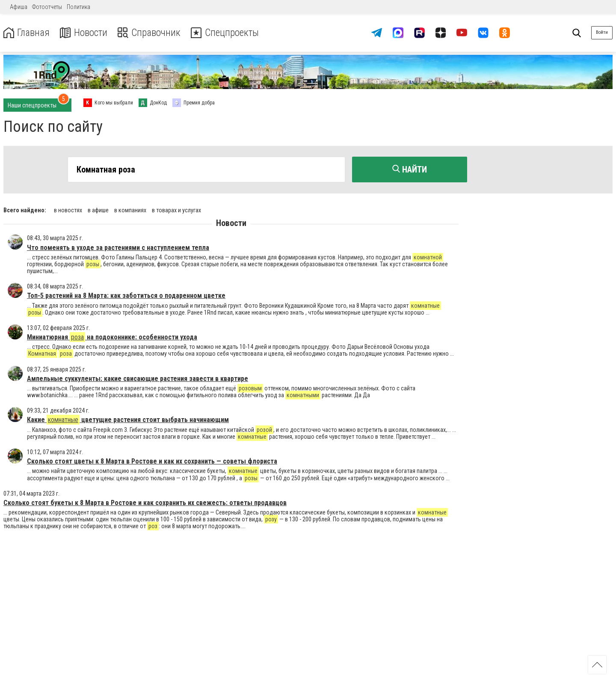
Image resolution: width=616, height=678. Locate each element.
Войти (602, 32)
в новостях (68, 210)
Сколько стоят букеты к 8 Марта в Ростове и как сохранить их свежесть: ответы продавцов (145, 502)
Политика (78, 7)
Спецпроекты (228, 33)
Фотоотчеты (47, 7)
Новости (85, 33)
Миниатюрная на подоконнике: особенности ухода (112, 337)
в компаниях (130, 210)
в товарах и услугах (176, 210)
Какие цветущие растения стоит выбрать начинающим (128, 419)
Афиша (19, 7)
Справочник (151, 33)
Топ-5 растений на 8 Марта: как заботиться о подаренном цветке (126, 295)
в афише (98, 210)
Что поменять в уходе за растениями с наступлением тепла (118, 247)
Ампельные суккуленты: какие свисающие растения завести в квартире (138, 378)
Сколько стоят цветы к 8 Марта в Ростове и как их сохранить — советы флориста (152, 461)
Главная (27, 33)
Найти (410, 169)
